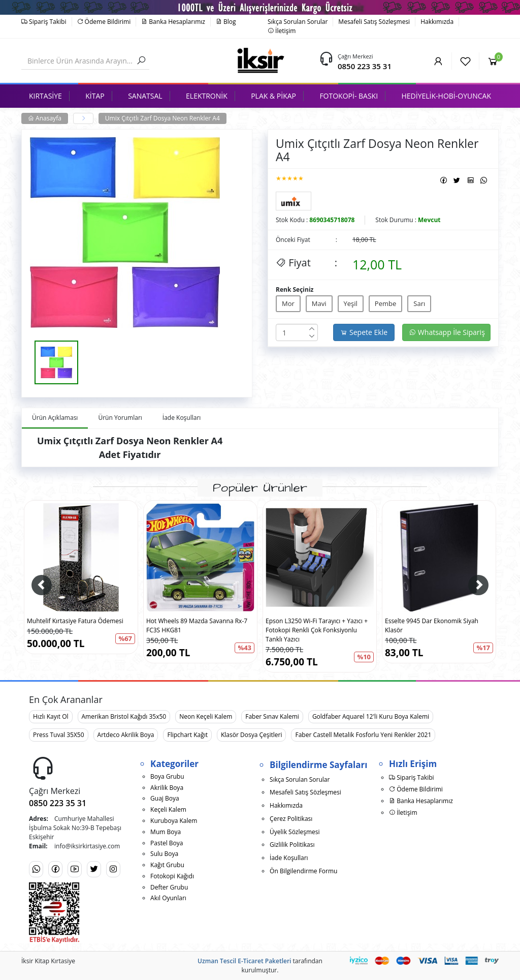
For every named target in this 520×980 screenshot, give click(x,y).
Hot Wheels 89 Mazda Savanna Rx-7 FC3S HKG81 (197, 625)
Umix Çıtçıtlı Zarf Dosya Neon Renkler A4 (162, 118)
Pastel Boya (167, 843)
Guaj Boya (165, 798)
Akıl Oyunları (168, 898)
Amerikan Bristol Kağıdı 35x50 (124, 716)
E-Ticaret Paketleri (264, 961)
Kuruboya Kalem (174, 821)
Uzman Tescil (217, 961)
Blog (226, 22)
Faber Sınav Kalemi (272, 716)
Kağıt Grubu (167, 865)
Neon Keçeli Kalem (206, 716)
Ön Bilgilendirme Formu (303, 871)
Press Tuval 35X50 (59, 735)
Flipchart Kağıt (187, 735)
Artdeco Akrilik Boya (126, 735)
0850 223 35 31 (365, 66)
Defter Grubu (169, 887)
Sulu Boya (164, 854)
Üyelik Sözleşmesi (295, 832)
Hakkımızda (437, 22)
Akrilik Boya (167, 788)
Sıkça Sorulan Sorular (298, 22)
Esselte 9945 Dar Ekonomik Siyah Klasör (432, 625)
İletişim (282, 31)
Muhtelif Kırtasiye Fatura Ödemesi (75, 621)
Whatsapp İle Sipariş (447, 332)
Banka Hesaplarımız (173, 22)
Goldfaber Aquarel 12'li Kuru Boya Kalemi (371, 716)
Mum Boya (166, 832)
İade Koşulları (289, 858)
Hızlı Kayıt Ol (51, 716)
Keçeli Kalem (168, 809)
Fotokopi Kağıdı (172, 876)
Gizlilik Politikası (292, 845)
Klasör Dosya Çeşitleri (251, 735)
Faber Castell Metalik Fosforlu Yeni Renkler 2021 (363, 735)
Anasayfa (45, 118)
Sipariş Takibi (44, 22)
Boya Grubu (167, 776)
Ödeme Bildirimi (104, 22)
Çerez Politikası (291, 819)
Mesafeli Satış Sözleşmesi (374, 22)
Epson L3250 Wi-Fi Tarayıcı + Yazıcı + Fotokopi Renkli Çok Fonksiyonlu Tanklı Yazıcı (317, 630)
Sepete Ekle (364, 332)
